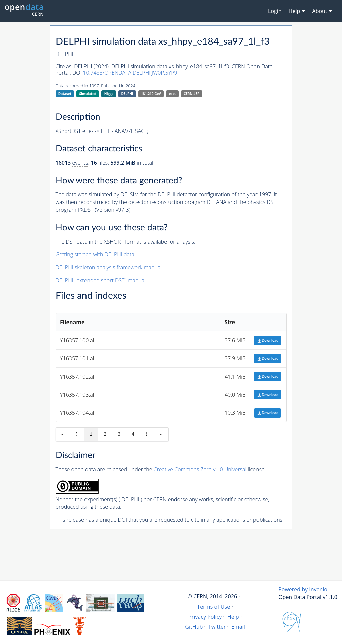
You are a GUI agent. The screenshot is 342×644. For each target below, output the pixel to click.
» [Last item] (161, 434)
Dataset (65, 94)
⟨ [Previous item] (76, 434)
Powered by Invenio (303, 589)
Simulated (88, 94)
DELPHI (127, 94)
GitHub (194, 627)
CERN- (192, 94)
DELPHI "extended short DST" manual (101, 280)
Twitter (217, 627)
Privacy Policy (205, 617)
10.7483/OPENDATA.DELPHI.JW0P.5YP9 (130, 73)
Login (275, 11)
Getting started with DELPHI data (95, 254)
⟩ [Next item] (146, 434)
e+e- (172, 94)
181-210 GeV (151, 94)
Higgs (109, 94)
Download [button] (268, 340)
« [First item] (62, 434)
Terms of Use (214, 607)
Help (233, 617)
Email (238, 627)
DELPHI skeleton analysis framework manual (109, 267)
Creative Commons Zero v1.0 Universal (200, 469)
